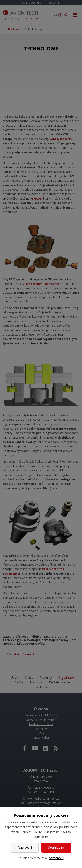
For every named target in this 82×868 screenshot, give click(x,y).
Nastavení (25, 847)
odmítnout (56, 858)
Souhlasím (56, 847)
